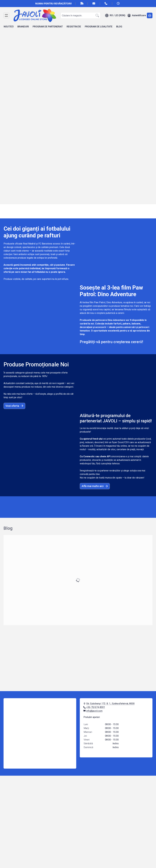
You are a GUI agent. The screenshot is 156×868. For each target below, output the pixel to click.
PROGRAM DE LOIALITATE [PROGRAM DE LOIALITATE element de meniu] (99, 27)
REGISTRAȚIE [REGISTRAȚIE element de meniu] (74, 27)
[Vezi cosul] (150, 15)
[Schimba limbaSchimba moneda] (115, 15)
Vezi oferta (14, 406)
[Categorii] (6, 15)
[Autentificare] (137, 15)
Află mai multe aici (95, 486)
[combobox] (81, 15)
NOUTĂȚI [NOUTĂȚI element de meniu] (9, 27)
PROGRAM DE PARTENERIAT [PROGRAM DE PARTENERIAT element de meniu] (48, 27)
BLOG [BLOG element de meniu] (119, 27)
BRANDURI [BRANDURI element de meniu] (23, 27)
